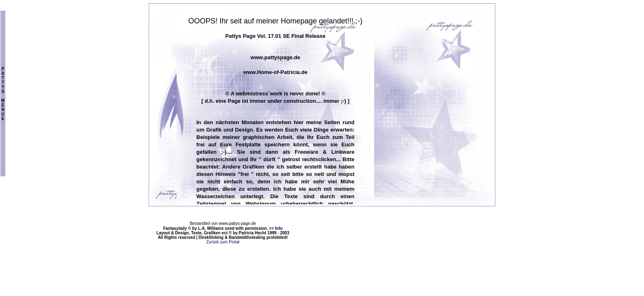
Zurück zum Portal (223, 242)
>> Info (276, 228)
